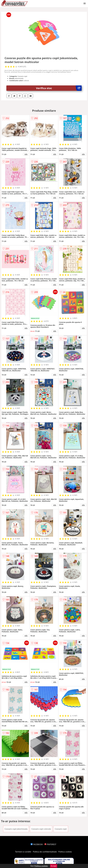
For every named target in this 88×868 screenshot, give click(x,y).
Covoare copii (61, 829)
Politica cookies (65, 852)
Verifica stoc (59, 88)
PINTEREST (50, 844)
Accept (54, 866)
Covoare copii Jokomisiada (16, 829)
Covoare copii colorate (41, 829)
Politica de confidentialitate (45, 852)
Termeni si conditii (23, 852)
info (26, 154)
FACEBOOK (37, 844)
